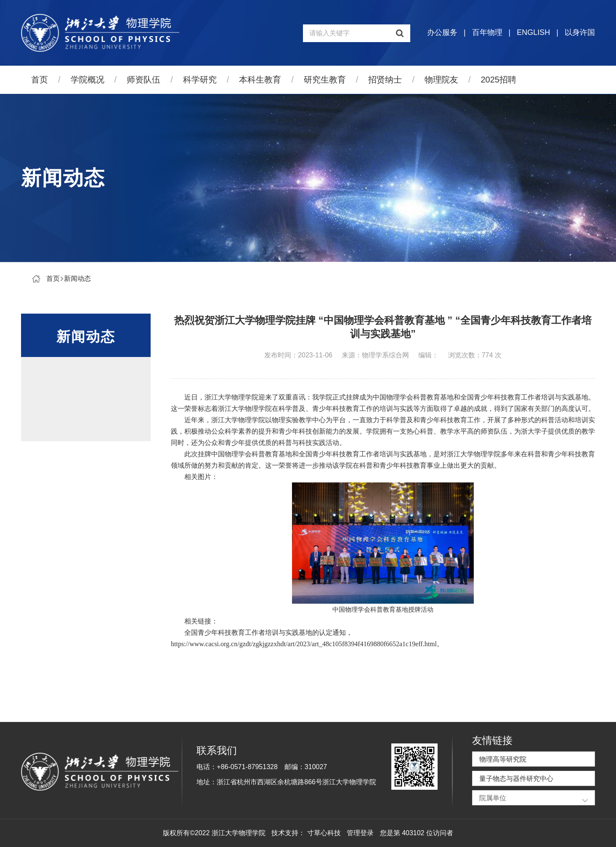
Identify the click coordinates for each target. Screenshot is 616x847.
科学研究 (200, 80)
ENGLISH (533, 32)
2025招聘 (499, 80)
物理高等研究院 (503, 759)
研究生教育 (325, 80)
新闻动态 (77, 278)
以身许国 (580, 32)
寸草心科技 (324, 833)
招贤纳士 (385, 80)
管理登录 (360, 833)
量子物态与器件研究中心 (516, 779)
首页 (40, 80)
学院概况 (88, 80)
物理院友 (441, 80)
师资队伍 (143, 80)
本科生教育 (260, 80)
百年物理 (487, 32)
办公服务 (442, 32)
